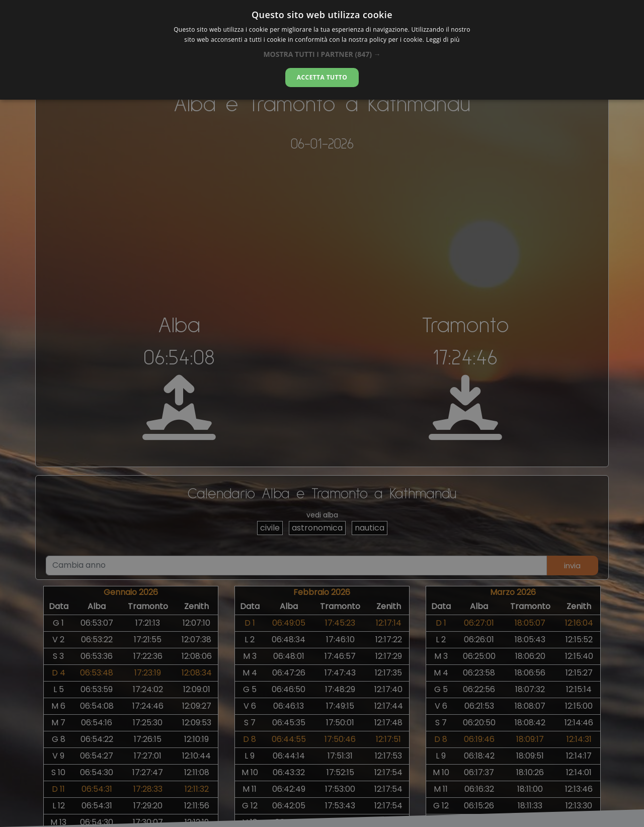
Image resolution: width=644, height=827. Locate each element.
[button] (322, 54)
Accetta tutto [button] (322, 77)
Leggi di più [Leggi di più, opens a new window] (443, 40)
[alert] (322, 414)
